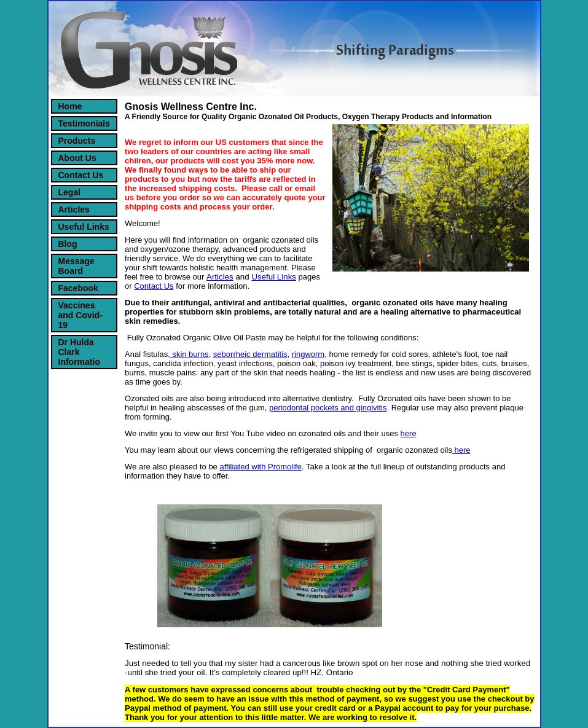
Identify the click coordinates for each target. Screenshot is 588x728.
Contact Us (81, 175)
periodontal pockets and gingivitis (328, 408)
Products (77, 141)
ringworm (308, 354)
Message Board (76, 266)
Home (70, 106)
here (409, 433)
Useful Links (84, 227)
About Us (77, 158)
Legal (70, 192)
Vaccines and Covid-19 (80, 315)
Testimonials (84, 123)
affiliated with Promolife (260, 467)
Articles (74, 209)
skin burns (190, 354)
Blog (68, 244)
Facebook (78, 288)
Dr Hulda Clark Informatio (79, 352)
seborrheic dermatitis (250, 354)
